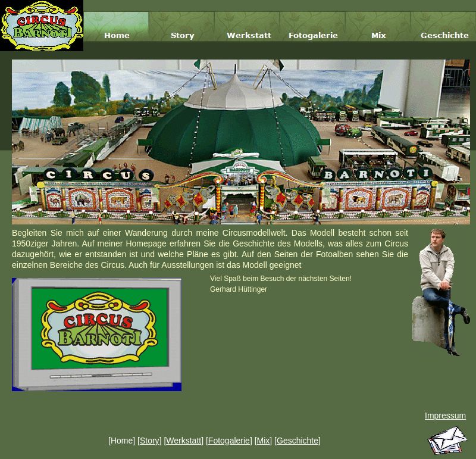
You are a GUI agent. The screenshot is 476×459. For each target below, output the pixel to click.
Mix (264, 441)
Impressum (445, 416)
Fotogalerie (229, 441)
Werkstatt (184, 441)
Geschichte (297, 441)
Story (150, 441)
